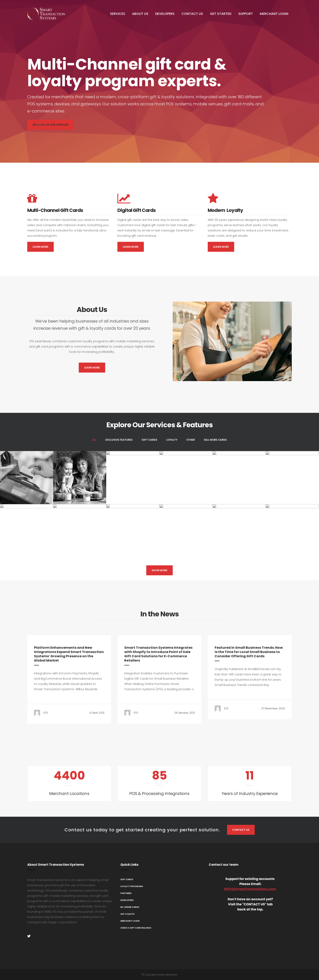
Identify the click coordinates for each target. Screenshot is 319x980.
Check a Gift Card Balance (136, 928)
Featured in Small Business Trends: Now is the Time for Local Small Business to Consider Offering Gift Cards (249, 652)
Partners (126, 893)
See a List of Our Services (51, 125)
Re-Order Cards (130, 907)
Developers (127, 900)
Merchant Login (130, 921)
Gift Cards (127, 879)
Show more (159, 570)
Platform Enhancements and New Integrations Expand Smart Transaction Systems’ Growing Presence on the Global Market (69, 654)
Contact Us (241, 830)
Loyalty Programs (132, 886)
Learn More (40, 247)
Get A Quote (127, 914)
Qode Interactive (167, 975)
